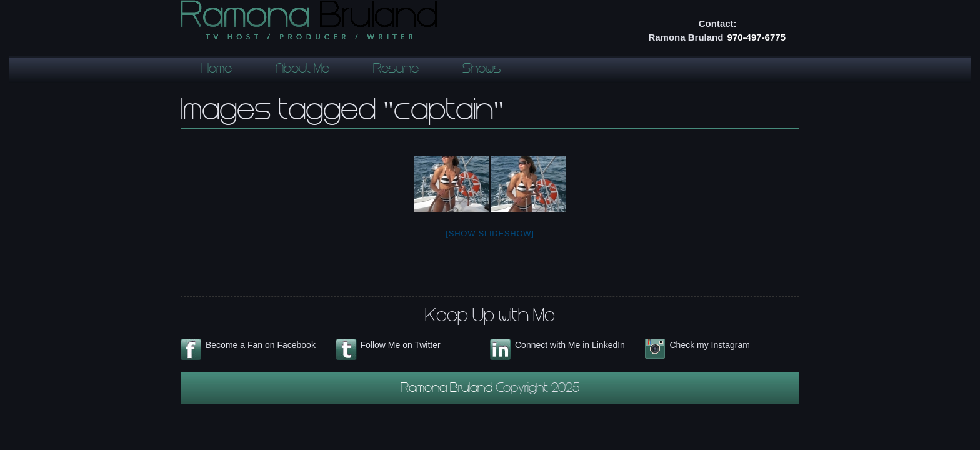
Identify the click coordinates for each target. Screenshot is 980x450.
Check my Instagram (710, 345)
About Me (302, 70)
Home (216, 70)
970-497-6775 (757, 37)
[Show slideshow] (490, 233)
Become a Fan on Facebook (261, 345)
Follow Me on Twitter (401, 345)
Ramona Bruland (448, 389)
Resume (396, 70)
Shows (482, 70)
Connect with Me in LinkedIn (570, 345)
